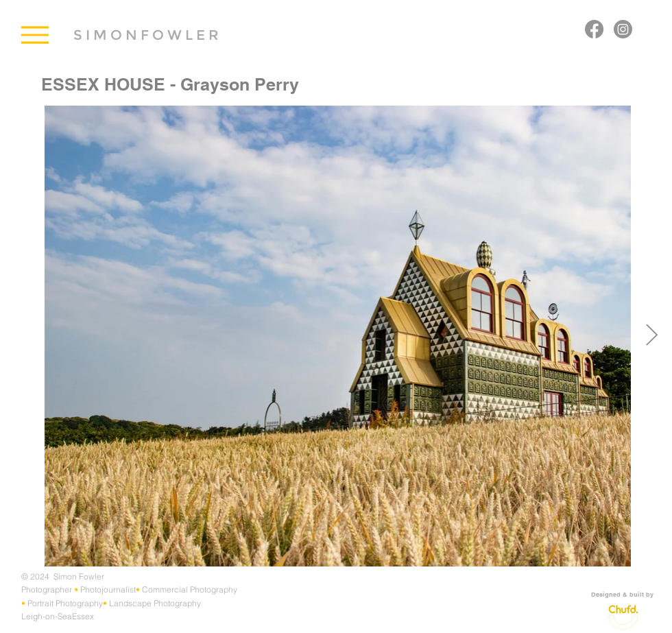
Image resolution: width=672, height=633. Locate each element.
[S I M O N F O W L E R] (146, 35)
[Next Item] (651, 336)
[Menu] (35, 35)
